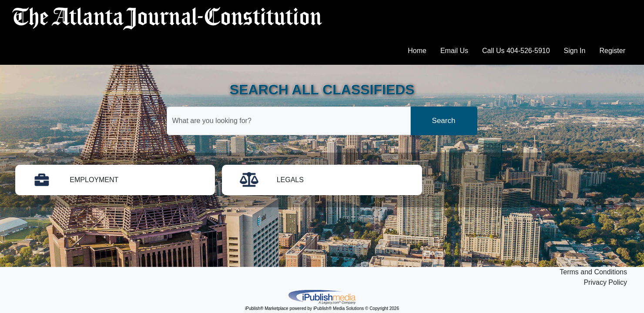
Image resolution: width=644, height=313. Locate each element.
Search (444, 121)
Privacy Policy (605, 282)
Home (417, 51)
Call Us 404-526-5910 (516, 51)
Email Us (454, 51)
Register (612, 51)
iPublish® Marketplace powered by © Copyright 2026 (322, 296)
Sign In (575, 51)
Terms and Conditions (593, 272)
